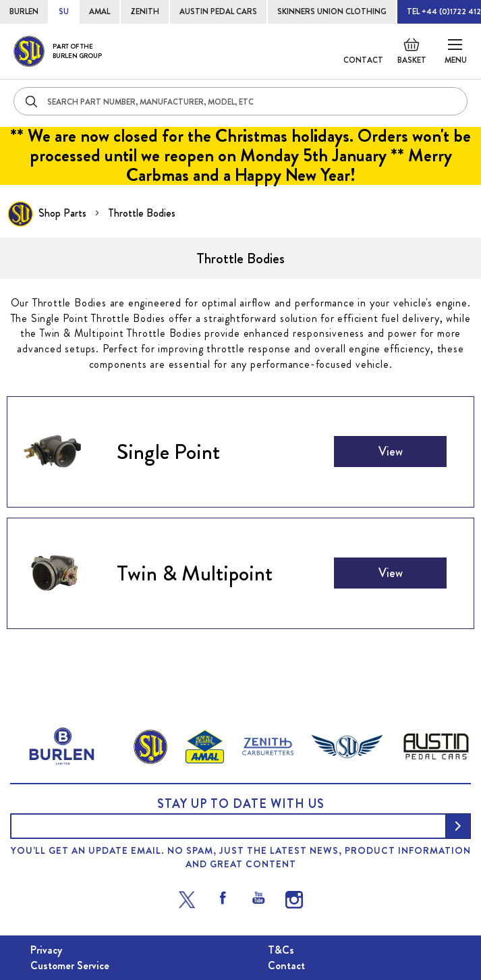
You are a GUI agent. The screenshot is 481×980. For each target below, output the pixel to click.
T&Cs (281, 950)
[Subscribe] (458, 826)
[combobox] (240, 101)
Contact (363, 60)
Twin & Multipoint (195, 573)
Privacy (46, 950)
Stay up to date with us (241, 804)
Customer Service (70, 965)
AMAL (100, 11)
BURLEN (24, 11)
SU (64, 11)
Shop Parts (64, 213)
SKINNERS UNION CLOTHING (332, 11)
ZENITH (145, 11)
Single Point (168, 452)
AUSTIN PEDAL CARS (218, 11)
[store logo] (58, 51)
